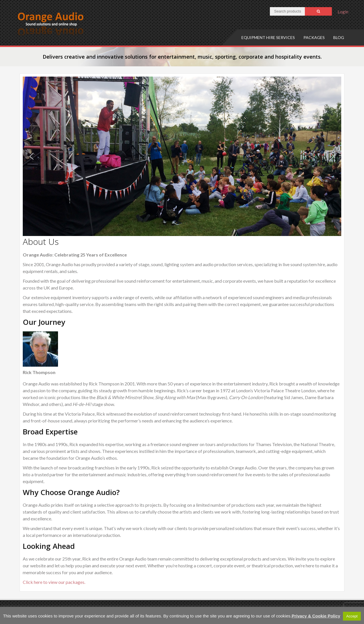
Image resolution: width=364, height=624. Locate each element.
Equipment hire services (268, 37)
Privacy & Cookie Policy (316, 616)
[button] (32, 156)
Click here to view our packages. (54, 582)
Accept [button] (352, 616)
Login (343, 12)
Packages (314, 37)
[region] (182, 156)
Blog (339, 37)
